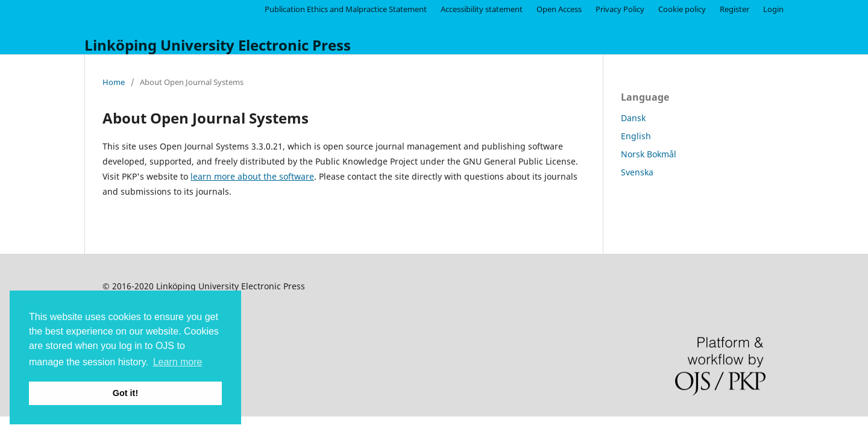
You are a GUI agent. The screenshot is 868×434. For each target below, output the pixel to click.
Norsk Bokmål (649, 154)
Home (114, 82)
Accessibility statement (482, 9)
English (636, 136)
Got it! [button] (125, 393)
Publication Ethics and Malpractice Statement (346, 9)
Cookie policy (682, 9)
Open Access (559, 9)
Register (734, 9)
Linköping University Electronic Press (218, 45)
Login (773, 9)
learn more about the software (252, 176)
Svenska (637, 172)
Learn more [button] (178, 362)
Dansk (633, 118)
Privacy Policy (620, 9)
